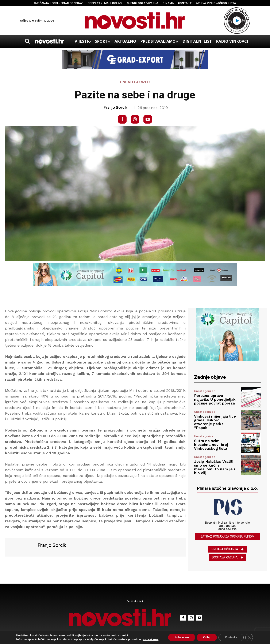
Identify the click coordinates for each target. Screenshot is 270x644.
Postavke (231, 637)
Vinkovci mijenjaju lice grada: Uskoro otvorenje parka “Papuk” (215, 422)
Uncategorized (135, 82)
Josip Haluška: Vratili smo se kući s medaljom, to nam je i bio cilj (215, 467)
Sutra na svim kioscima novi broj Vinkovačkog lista (211, 445)
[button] (27, 41)
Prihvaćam (182, 637)
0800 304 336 (227, 529)
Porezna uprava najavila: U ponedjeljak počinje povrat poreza (215, 399)
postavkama (150, 639)
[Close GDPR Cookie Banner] (249, 637)
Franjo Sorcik (116, 108)
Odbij (207, 637)
